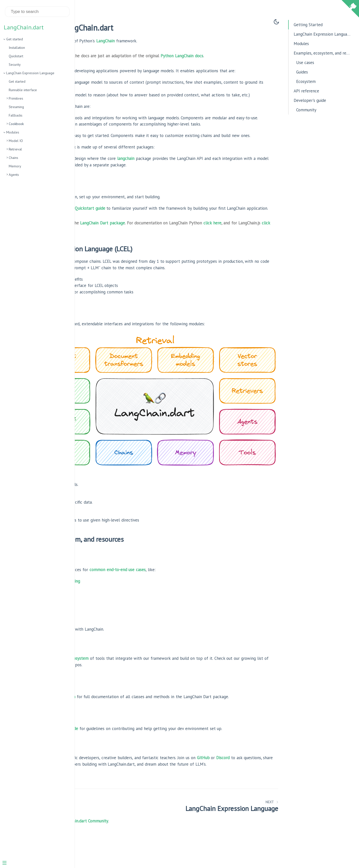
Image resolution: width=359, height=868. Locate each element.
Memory (15, 166)
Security (15, 65)
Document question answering (124, 584)
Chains (13, 158)
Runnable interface (23, 90)
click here (105, 261)
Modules (13, 132)
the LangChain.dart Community (151, 843)
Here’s (95, 222)
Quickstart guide (161, 234)
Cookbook (105, 330)
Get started (15, 39)
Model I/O (99, 481)
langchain (197, 184)
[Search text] (37, 12)
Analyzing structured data (119, 597)
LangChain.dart (24, 27)
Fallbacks (16, 115)
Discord (101, 780)
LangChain (177, 41)
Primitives (16, 98)
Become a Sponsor (107, 850)
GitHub (274, 773)
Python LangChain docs (253, 56)
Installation (17, 48)
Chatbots (104, 590)
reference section (130, 700)
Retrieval (15, 149)
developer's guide (133, 738)
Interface (104, 324)
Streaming (16, 107)
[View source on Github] (350, 9)
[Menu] (35, 863)
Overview (104, 317)
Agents (14, 175)
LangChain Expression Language (30, 73)
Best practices (103, 632)
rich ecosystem (146, 662)
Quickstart (16, 56)
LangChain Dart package (174, 255)
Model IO (16, 141)
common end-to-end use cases (189, 573)
